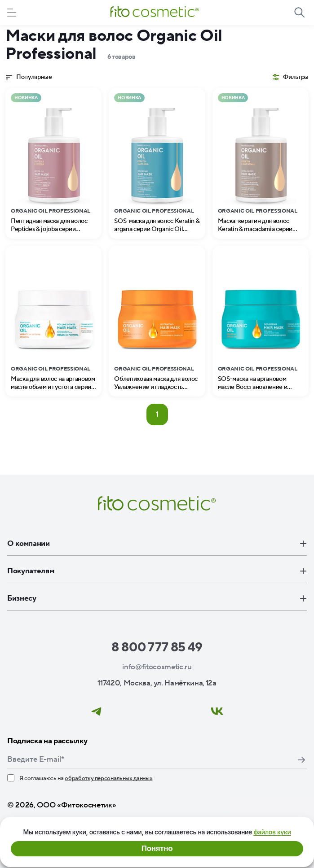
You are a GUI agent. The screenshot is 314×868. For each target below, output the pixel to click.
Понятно (157, 848)
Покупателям (157, 571)
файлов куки (272, 832)
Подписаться (301, 760)
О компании (157, 544)
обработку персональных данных (108, 778)
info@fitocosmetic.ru (157, 667)
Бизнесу (157, 598)
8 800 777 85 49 (157, 647)
